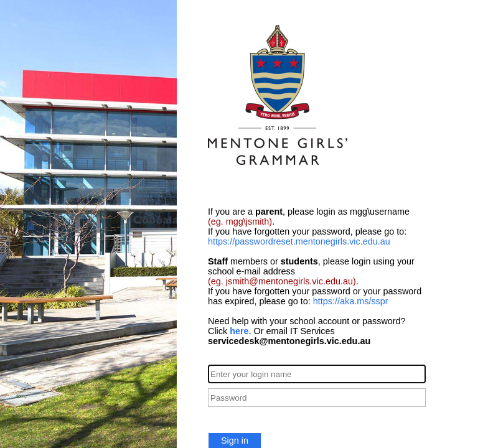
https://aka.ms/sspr (351, 301)
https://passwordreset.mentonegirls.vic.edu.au (299, 241)
